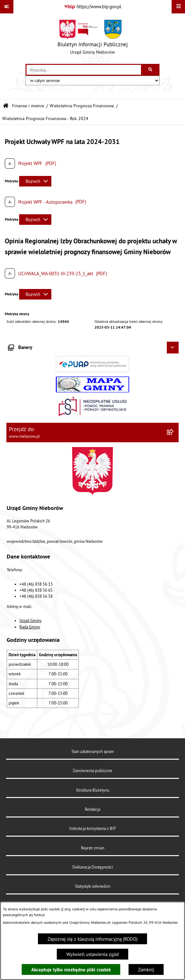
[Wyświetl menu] (178, 7)
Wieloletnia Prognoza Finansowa (82, 106)
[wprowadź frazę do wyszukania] (84, 70)
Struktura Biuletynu (93, 790)
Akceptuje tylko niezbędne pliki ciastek (71, 970)
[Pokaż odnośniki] (7, 7)
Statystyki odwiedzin (93, 886)
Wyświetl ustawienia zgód (93, 954)
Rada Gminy (30, 627)
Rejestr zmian (93, 848)
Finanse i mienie (28, 106)
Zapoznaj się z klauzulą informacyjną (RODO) (93, 939)
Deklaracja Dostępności (93, 867)
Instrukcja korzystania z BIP (93, 828)
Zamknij (146, 970)
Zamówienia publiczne (93, 771)
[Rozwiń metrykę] (35, 181)
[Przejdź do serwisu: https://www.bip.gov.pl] (93, 7)
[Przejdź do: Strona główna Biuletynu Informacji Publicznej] (6, 106)
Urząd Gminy (30, 620)
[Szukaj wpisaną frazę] (151, 70)
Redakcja (93, 809)
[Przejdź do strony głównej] (93, 39)
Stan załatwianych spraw (93, 751)
